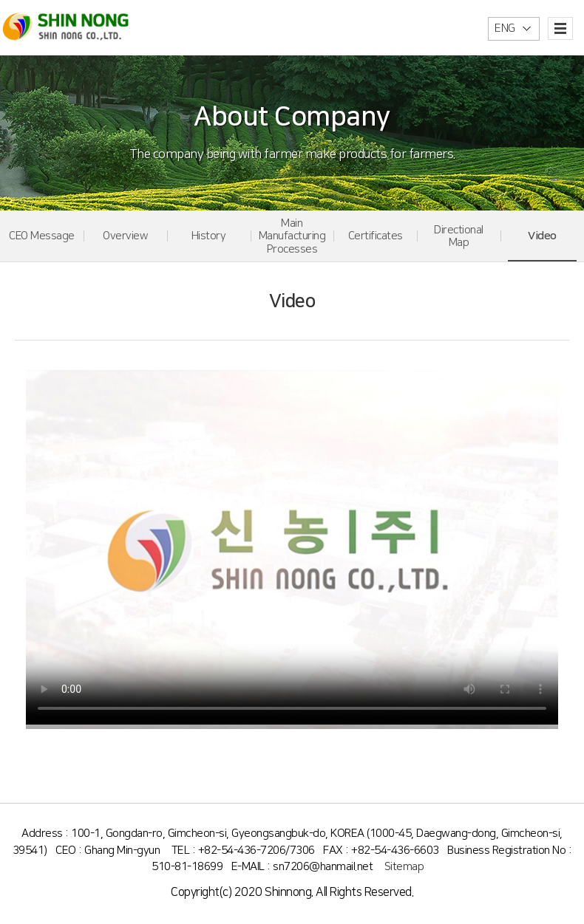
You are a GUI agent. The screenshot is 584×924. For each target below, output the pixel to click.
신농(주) (66, 27)
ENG (505, 28)
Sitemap (404, 867)
